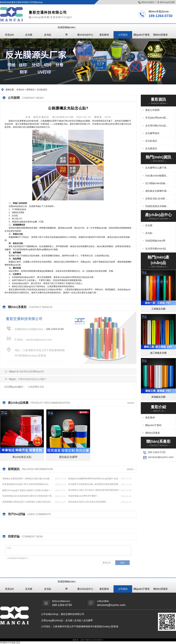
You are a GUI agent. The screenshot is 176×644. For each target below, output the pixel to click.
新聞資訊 (31, 90)
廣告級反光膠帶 (68, 457)
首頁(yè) (9, 35)
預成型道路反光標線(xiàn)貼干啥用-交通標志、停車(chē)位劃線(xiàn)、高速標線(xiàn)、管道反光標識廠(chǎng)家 (157, 206)
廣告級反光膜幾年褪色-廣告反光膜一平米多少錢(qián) (156, 191)
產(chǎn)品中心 (85, 35)
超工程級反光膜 (158, 353)
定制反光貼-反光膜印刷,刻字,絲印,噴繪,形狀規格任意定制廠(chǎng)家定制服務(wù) (156, 199)
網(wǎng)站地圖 (166, 2)
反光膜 (29, 35)
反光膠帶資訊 (152, 133)
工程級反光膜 (158, 309)
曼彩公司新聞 (152, 110)
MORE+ (131, 403)
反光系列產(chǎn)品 (156, 249)
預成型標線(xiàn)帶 (66, 31)
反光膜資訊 (151, 148)
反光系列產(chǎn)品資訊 (157, 126)
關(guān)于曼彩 (142, 35)
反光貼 (48, 35)
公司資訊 (123, 35)
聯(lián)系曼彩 (146, 2)
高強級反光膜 (158, 397)
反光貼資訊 (42, 90)
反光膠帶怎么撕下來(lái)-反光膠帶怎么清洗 (157, 168)
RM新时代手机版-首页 (10, 643)
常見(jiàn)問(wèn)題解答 (157, 118)
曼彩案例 (104, 35)
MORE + (131, 469)
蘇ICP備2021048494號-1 (92, 640)
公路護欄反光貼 (60, 124)
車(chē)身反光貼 (22, 457)
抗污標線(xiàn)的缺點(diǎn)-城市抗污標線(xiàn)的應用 (156, 183)
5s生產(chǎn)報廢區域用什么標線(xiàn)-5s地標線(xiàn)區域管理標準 (157, 176)
